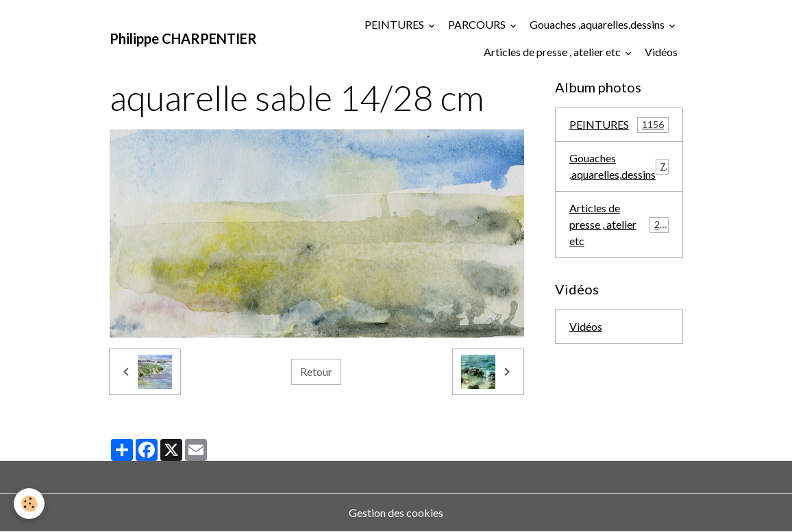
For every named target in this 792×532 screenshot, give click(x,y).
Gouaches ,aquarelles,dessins (598, 24)
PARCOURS (478, 24)
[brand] (183, 38)
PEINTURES (395, 24)
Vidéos (661, 52)
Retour (316, 371)
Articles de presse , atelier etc (553, 52)
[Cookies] (29, 504)
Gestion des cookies (396, 512)
